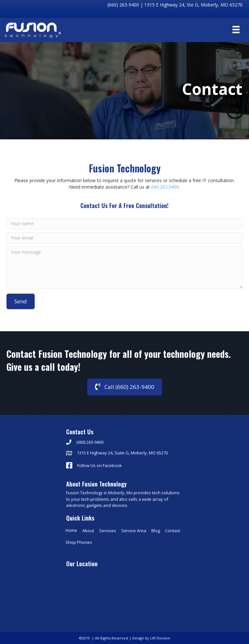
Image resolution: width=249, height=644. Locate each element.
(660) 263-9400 (123, 5)
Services (108, 531)
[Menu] (236, 29)
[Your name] (124, 224)
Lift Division (160, 638)
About (88, 531)
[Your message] (124, 268)
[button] (21, 301)
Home (71, 530)
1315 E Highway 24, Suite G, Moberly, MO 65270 (122, 453)
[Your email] (124, 238)
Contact (172, 531)
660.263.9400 (165, 187)
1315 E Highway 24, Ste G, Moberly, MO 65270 (193, 5)
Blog (156, 531)
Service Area (134, 531)
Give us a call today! (43, 373)
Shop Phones (79, 542)
